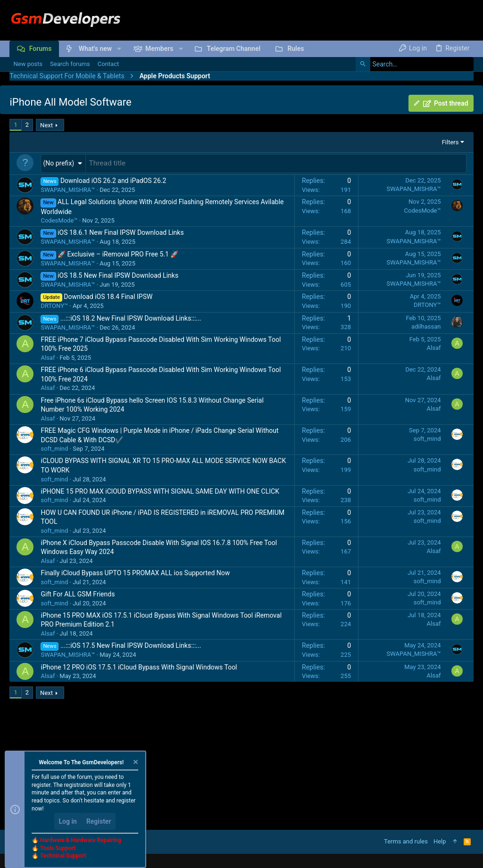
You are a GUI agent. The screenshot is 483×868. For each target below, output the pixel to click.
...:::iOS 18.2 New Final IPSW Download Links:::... (131, 317)
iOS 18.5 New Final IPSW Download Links (118, 274)
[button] (119, 49)
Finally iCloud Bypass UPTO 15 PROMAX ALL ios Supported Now (135, 572)
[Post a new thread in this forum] (276, 163)
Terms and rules (406, 841)
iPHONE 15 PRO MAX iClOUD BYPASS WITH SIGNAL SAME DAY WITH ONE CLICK (160, 490)
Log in (68, 821)
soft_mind (54, 448)
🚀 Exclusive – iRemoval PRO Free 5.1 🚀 (118, 253)
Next (46, 125)
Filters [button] (450, 142)
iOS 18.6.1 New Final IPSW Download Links (121, 231)
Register (99, 821)
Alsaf (48, 357)
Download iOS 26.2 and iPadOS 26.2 (113, 180)
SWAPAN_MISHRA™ (68, 189)
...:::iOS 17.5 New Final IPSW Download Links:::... (131, 645)
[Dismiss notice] (135, 763)
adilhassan (426, 326)
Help (440, 841)
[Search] (415, 64)
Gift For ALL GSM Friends (78, 593)
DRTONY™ (54, 305)
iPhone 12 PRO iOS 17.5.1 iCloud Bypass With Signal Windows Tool (139, 666)
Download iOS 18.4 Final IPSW (108, 296)
